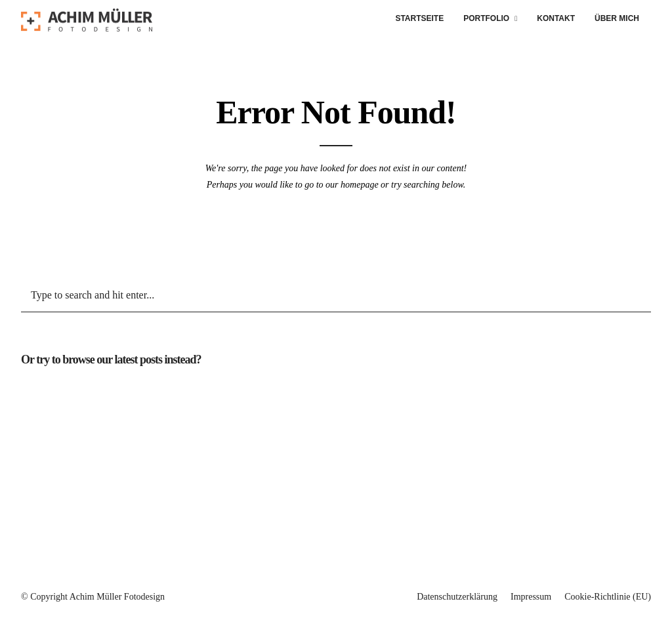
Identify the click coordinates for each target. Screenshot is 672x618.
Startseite (419, 18)
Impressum (531, 597)
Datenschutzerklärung (457, 597)
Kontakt (556, 18)
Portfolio (486, 18)
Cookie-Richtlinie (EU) (608, 597)
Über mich (617, 18)
